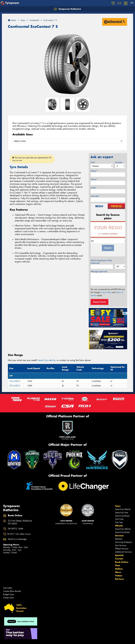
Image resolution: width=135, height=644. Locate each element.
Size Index (8, 588)
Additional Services (123, 552)
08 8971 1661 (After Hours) (19, 534)
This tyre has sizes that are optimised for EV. (32, 159)
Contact (119, 559)
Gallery (119, 569)
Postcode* (95, 196)
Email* (94, 188)
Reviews (119, 579)
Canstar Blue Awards (12, 591)
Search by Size (122, 513)
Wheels (119, 526)
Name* (94, 171)
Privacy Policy (106, 292)
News (118, 572)
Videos (119, 576)
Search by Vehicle (123, 509)
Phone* (94, 179)
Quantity (119, 162)
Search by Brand (122, 516)
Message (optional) (99, 271)
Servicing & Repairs (123, 542)
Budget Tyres (9, 594)
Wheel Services (122, 549)
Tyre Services (121, 545)
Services (119, 536)
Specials (119, 555)
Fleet (118, 565)
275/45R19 (15, 386)
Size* (93, 162)
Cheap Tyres (8, 598)
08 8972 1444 (16, 529)
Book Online (122, 562)
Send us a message (17, 539)
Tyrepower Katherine (67, 9)
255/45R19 (15, 381)
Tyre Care (119, 519)
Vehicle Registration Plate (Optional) (101, 262)
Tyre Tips (119, 522)
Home (12, 20)
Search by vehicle (46, 360)
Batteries (119, 539)
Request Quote (99, 302)
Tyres (118, 506)
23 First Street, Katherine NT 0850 (20, 522)
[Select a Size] (67, 141)
